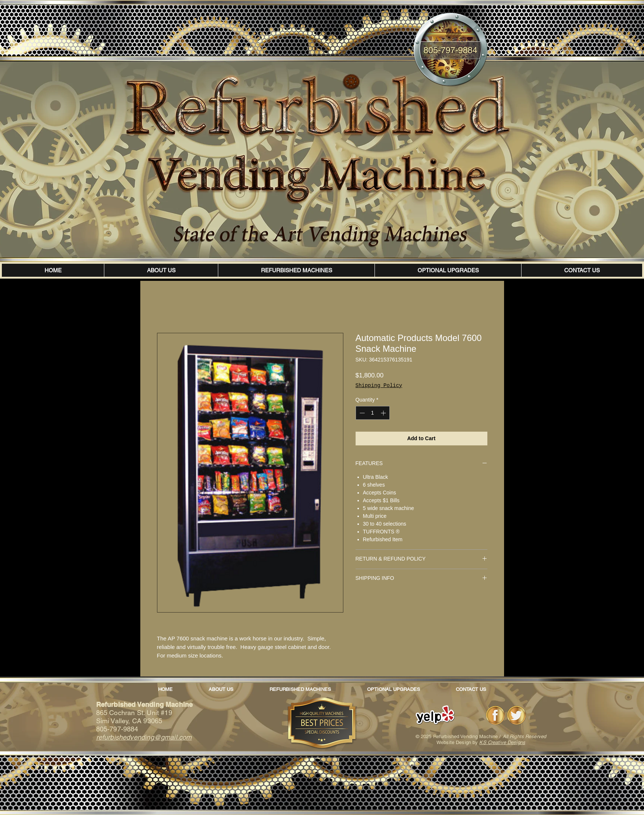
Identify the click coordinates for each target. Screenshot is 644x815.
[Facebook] (496, 715)
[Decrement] (361, 413)
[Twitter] (517, 715)
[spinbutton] (373, 413)
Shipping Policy (379, 386)
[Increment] (384, 413)
